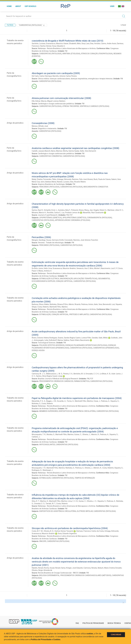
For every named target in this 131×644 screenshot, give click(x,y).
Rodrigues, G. (37, 470)
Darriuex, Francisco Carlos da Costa (90, 531)
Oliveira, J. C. (92, 501)
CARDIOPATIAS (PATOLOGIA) (50, 54)
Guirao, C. (78, 434)
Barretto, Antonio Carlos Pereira (65, 76)
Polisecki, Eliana (77, 210)
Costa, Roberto (43, 307)
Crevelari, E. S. (39, 504)
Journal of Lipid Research (48, 215)
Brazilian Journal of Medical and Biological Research (58, 379)
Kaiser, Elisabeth (70, 43)
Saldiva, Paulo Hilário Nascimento (77, 340)
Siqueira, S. (115, 401)
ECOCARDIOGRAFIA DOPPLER (43, 281)
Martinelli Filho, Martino (59, 307)
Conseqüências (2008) (43, 123)
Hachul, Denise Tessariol (64, 531)
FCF (71, 215)
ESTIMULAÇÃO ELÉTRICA (49, 279)
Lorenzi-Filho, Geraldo (90, 338)
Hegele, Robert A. (100, 210)
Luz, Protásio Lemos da (71, 213)
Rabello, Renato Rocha (40, 568)
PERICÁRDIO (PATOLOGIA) (49, 187)
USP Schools (31, 6)
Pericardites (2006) (41, 237)
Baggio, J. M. (51, 401)
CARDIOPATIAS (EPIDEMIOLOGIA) (106, 348)
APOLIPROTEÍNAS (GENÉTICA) (74, 218)
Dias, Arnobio (95, 43)
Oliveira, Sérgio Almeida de (42, 570)
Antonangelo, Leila (41, 340)
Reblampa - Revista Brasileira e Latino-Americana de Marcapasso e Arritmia (67, 48)
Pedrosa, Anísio (87, 304)
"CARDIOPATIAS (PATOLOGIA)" (32, 25)
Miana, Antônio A (45, 271)
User (112, 6)
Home (9, 6)
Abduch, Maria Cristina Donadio (110, 568)
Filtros (10, 25)
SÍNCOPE (43, 541)
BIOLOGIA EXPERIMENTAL (49, 575)
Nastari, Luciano (63, 182)
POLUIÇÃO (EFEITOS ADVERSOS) (52, 345)
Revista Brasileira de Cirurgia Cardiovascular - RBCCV (58, 573)
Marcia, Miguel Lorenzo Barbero (53, 101)
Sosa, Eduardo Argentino (67, 533)
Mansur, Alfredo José (40, 126)
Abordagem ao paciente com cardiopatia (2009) (56, 73)
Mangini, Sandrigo (39, 240)
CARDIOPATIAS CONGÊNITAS (50, 156)
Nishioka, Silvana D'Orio (59, 304)
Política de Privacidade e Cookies (46, 640)
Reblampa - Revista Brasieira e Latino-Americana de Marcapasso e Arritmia (67, 406)
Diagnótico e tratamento (47, 129)
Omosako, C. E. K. (92, 374)
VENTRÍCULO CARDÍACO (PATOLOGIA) (95, 106)
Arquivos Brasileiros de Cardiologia (51, 184)
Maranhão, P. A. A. (39, 401)
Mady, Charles (37, 179)
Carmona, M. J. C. (39, 374)
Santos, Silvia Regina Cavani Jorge (49, 376)
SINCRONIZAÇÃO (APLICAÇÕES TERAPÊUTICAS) (79, 279)
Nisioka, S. (51, 434)
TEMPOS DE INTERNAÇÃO (85, 478)
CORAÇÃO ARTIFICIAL (64, 281)
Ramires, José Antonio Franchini (86, 240)
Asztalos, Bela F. (64, 210)
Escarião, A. (61, 401)
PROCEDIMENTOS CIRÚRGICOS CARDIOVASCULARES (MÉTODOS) (86, 575)
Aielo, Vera (98, 304)
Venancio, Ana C (83, 268)
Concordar (116, 635)
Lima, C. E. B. (73, 501)
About (18, 6)
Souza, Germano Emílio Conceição (59, 240)
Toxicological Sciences (47, 343)
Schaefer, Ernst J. (51, 210)
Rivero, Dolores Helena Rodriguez (44, 338)
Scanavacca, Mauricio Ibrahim (43, 533)
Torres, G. (70, 401)
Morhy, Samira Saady (71, 151)
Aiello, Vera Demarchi (88, 151)
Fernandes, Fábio (50, 179)
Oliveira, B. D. (49, 531)
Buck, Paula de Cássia (102, 179)
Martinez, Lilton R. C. (115, 210)
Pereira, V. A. (68, 374)
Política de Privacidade (93, 623)
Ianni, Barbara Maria (49, 182)
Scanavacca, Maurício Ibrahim (64, 268)
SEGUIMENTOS (104, 279)
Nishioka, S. (36, 404)
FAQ (77, 623)
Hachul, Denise (46, 46)
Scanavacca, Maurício (54, 43)
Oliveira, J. (86, 434)
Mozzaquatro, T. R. (39, 434)
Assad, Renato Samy (57, 568)
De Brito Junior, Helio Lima (42, 268)
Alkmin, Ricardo (75, 304)
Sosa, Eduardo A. (59, 46)
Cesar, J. (97, 401)
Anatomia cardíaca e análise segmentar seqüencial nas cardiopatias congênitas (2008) (75, 148)
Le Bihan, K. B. (105, 374)
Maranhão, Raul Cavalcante (93, 213)
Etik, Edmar (36, 101)
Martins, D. (44, 501)
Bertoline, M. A (79, 374)
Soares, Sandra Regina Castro (69, 338)
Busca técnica (114, 623)
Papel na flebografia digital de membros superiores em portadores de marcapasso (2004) (77, 398)
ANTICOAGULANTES (47, 445)
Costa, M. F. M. (37, 531)
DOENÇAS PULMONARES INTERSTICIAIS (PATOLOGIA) (86, 345)
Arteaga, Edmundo (64, 179)
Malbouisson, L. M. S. (54, 374)
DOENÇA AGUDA (38, 350)
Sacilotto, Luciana (39, 43)
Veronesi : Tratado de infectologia (51, 243)
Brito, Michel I (95, 268)
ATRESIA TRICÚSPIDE (71, 106)
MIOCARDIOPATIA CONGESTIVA (96, 187)
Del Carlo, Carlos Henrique (42, 76)
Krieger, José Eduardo (74, 568)
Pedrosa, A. (105, 401)
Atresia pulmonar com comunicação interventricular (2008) (61, 98)
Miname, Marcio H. (39, 213)
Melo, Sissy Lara (83, 43)
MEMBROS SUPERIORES (49, 411)
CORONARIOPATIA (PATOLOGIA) (99, 218)
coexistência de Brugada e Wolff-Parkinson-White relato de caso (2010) (68, 41)
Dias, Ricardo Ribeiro (78, 182)
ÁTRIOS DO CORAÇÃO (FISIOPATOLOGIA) (97, 54)
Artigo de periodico (15, 123)
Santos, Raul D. (37, 210)
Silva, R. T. (36, 501)
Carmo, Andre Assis (109, 43)
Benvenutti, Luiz (109, 304)
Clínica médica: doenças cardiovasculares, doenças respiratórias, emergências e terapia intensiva (75, 79)
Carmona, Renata (90, 568)
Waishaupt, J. (48, 470)
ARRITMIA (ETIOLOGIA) (71, 54)
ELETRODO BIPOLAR (85, 511)
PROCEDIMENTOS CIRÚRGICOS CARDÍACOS (56, 381)
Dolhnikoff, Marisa (56, 340)
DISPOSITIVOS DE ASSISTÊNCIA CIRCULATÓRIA (77, 411)
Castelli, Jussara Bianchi (41, 151)
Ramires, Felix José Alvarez (82, 179)
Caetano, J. (36, 437)
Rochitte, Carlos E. (54, 213)
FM (66, 51)
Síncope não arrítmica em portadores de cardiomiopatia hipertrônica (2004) (70, 528)
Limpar (123, 25)
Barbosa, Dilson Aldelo (40, 304)
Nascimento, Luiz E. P (109, 268)
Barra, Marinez (57, 151)
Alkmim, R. (95, 434)
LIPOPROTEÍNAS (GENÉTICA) (50, 218)
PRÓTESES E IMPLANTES (79, 314)
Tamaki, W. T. (51, 504)
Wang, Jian (89, 210)
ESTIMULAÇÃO (45, 314)
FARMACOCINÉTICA (82, 381)
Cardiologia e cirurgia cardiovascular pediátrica (56, 104)
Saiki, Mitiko (103, 338)
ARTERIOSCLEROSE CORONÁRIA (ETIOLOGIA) (73, 220)
